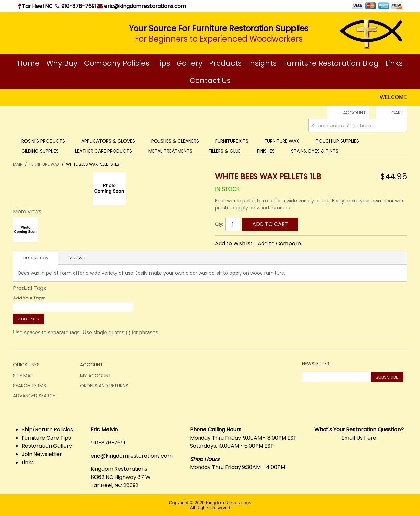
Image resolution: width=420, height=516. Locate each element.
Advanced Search (34, 396)
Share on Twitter (328, 243)
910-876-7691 (79, 6)
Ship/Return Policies (47, 430)
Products (225, 63)
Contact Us (210, 81)
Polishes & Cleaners (175, 141)
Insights (262, 63)
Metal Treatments (170, 151)
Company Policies (117, 63)
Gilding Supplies (40, 151)
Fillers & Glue (225, 151)
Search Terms (30, 386)
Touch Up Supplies (337, 141)
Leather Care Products (104, 151)
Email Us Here (359, 438)
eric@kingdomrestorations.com (142, 6)
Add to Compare (279, 244)
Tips (163, 63)
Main (18, 164)
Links (394, 63)
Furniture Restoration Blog (331, 63)
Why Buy (62, 63)
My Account (96, 376)
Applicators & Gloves (108, 141)
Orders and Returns (104, 386)
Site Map (23, 376)
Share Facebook (315, 243)
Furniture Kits (232, 141)
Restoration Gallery (47, 446)
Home (29, 63)
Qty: (219, 224)
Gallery (189, 63)
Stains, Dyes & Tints (315, 151)
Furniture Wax (282, 141)
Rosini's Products (43, 141)
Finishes (266, 151)
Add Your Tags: (29, 298)
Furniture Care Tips (46, 438)
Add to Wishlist (234, 244)
